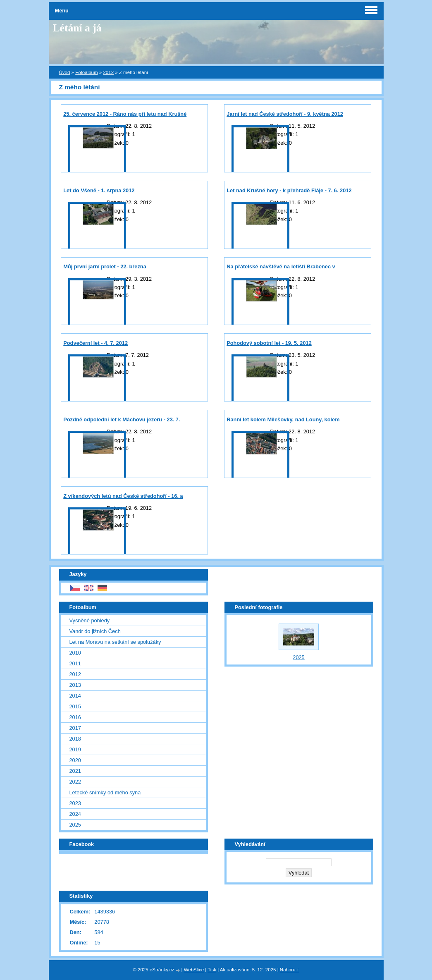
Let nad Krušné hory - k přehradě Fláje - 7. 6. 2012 (289, 190)
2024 (75, 814)
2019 (75, 749)
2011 (75, 663)
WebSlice (194, 970)
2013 (75, 685)
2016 (75, 717)
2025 (75, 825)
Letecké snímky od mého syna (105, 792)
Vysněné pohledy (90, 620)
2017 (75, 728)
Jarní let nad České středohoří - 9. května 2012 (285, 114)
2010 (75, 653)
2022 (75, 782)
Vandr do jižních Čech (95, 631)
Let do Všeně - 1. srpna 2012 (99, 190)
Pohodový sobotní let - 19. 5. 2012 (269, 343)
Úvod (65, 72)
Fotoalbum (86, 72)
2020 (75, 760)
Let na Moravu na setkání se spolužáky (115, 642)
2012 (108, 72)
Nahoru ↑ (290, 970)
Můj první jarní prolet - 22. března (105, 267)
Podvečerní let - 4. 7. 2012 (95, 343)
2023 (75, 803)
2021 (75, 771)
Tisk (212, 970)
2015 (75, 706)
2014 (75, 696)
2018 (75, 739)
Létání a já (77, 28)
